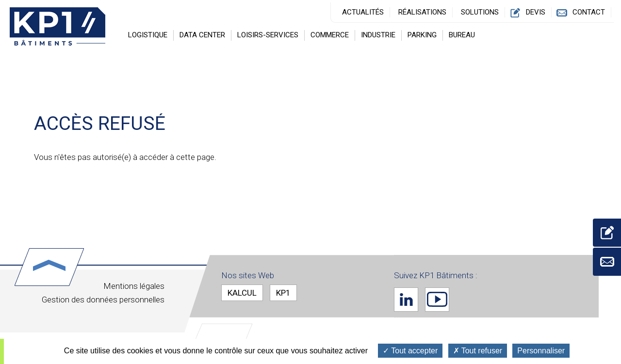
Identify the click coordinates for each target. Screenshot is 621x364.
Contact (589, 12)
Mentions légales (134, 286)
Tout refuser (478, 351)
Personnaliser (541, 351)
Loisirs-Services (268, 35)
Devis (536, 12)
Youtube (437, 299)
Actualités (363, 12)
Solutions (480, 12)
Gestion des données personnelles (103, 300)
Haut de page (49, 267)
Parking (422, 35)
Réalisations (422, 12)
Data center (202, 35)
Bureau (462, 35)
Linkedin (406, 299)
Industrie (378, 35)
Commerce (330, 35)
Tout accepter (410, 351)
